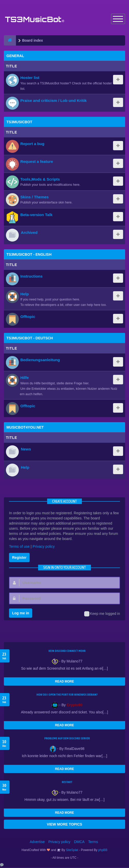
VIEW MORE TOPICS (64, 825)
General (15, 56)
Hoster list (30, 78)
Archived (29, 233)
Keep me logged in (102, 614)
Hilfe (25, 378)
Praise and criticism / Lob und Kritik (54, 101)
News (26, 449)
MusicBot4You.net (25, 428)
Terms (93, 842)
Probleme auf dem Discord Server (67, 739)
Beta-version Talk (36, 215)
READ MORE (64, 682)
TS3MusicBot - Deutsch (30, 338)
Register (19, 558)
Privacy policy (44, 547)
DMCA (79, 842)
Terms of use (19, 547)
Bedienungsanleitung (40, 360)
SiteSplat (72, 850)
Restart (67, 782)
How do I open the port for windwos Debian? (67, 695)
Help (25, 294)
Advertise (37, 842)
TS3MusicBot (19, 122)
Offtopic (28, 317)
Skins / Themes (35, 197)
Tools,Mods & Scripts (40, 179)
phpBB (103, 850)
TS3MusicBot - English (29, 255)
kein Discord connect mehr (67, 651)
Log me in (21, 613)
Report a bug (32, 144)
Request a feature (37, 162)
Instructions (31, 276)
